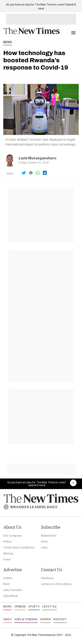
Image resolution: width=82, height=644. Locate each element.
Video (8, 619)
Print (44, 541)
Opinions (47, 578)
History (8, 553)
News (8, 42)
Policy (7, 541)
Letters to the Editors (56, 584)
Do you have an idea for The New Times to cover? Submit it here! (37, 484)
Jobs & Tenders (26, 619)
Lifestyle (50, 606)
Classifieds (11, 596)
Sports (34, 606)
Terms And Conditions (19, 547)
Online (8, 578)
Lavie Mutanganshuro (38, 158)
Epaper (45, 619)
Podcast (60, 619)
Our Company (13, 535)
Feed (7, 559)
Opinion (20, 606)
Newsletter (49, 535)
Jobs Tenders (13, 590)
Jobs (44, 547)
